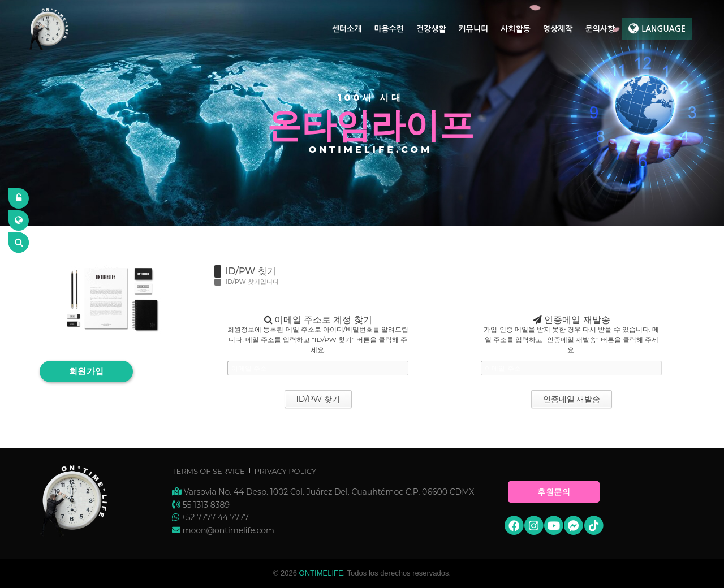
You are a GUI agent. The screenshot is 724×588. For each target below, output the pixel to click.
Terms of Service (208, 471)
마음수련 (389, 29)
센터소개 (347, 29)
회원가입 (87, 371)
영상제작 (558, 29)
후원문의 (554, 492)
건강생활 (431, 29)
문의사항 (600, 29)
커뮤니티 (474, 29)
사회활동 (516, 29)
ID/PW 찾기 (251, 271)
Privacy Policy (285, 471)
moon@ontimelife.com (229, 530)
